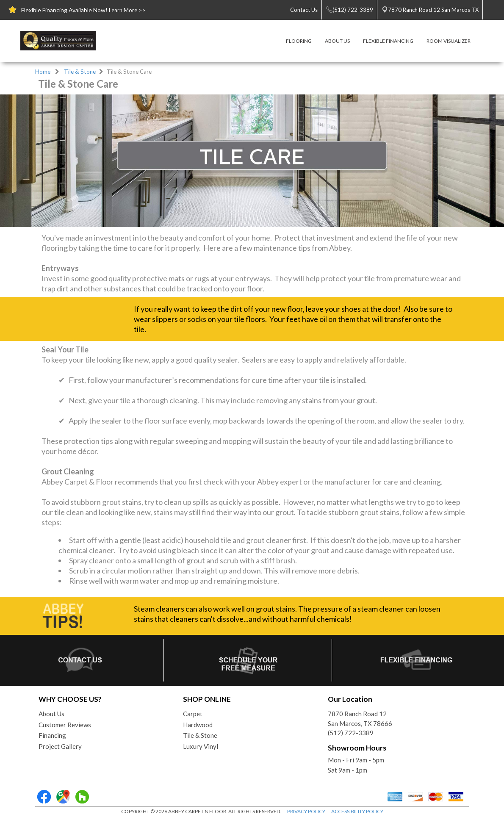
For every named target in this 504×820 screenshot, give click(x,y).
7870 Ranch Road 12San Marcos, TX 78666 (360, 719)
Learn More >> (127, 10)
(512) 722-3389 (351, 733)
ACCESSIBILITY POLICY (357, 811)
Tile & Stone (80, 72)
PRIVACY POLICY (306, 811)
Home (43, 72)
